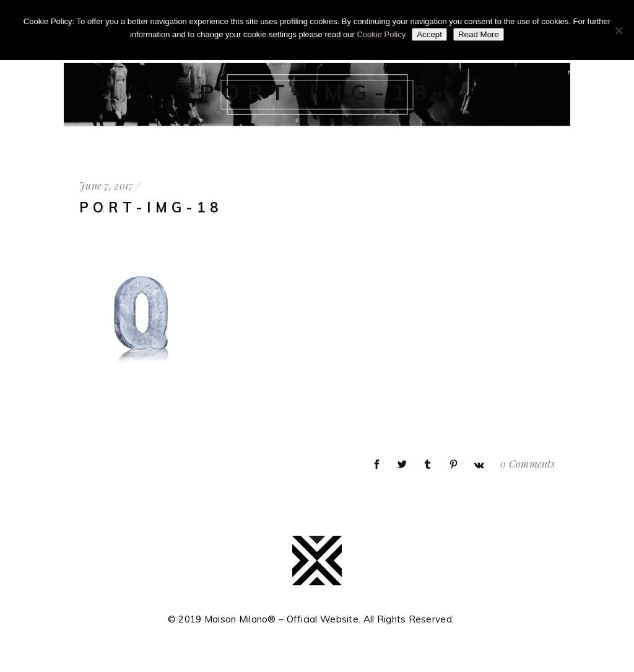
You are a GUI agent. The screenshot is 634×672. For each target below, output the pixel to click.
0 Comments (528, 464)
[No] (619, 30)
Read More (479, 34)
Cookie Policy (381, 34)
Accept (429, 34)
